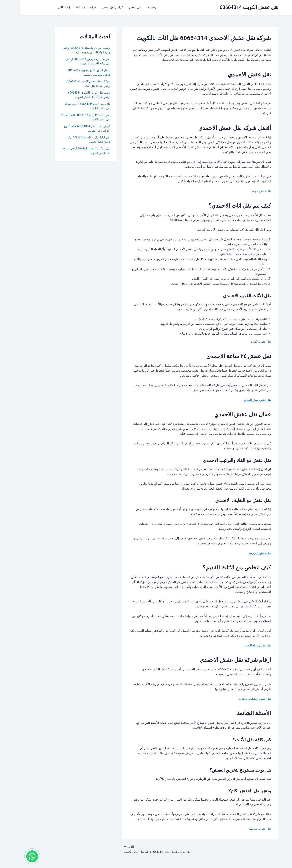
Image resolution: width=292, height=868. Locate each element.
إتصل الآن (43, 7)
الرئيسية (131, 7)
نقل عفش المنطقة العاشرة (234, 699)
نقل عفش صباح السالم (236, 400)
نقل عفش (113, 7)
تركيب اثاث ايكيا (65, 7)
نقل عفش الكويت (239, 341)
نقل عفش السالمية (239, 829)
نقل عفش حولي (240, 191)
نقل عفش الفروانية (239, 553)
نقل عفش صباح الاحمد (237, 645)
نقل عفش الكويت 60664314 (228, 7)
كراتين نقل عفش (91, 7)
